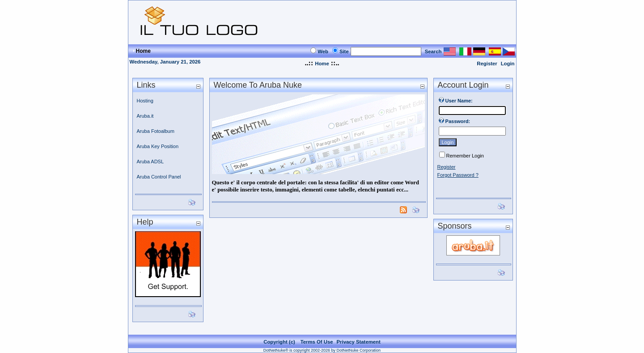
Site (344, 51)
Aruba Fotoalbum (156, 131)
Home (322, 64)
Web (323, 51)
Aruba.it (145, 116)
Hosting (145, 101)
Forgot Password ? (458, 175)
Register (487, 64)
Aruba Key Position (158, 146)
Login (508, 64)
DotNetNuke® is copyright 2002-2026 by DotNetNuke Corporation (322, 350)
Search (433, 51)
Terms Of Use (317, 342)
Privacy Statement (359, 342)
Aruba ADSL (150, 162)
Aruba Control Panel (159, 177)
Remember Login (465, 156)
